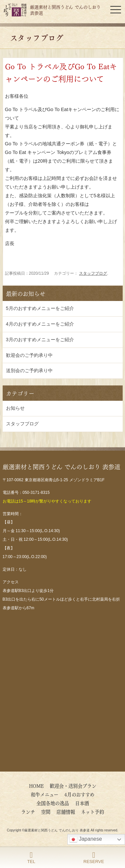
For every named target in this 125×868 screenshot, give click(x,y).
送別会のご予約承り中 (29, 370)
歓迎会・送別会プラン (73, 786)
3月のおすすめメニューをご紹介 (40, 340)
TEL (31, 858)
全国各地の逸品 (53, 803)
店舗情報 (66, 811)
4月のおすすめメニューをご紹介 (40, 324)
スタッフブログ (93, 273)
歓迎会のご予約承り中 (29, 355)
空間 (46, 811)
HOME (36, 786)
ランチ (28, 811)
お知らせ (15, 408)
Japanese (86, 839)
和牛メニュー (44, 794)
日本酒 (82, 803)
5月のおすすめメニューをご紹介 (40, 308)
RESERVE (94, 858)
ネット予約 (92, 811)
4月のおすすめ (82, 794)
